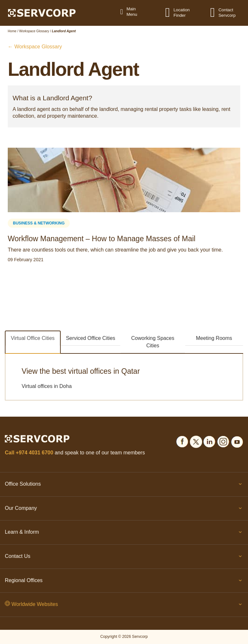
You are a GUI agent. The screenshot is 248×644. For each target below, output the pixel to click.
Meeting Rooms (214, 338)
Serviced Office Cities (91, 338)
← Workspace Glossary (35, 47)
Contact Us (124, 558)
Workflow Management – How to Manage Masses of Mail (102, 239)
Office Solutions (124, 485)
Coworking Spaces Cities (153, 342)
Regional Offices (124, 582)
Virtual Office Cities (33, 338)
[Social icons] (182, 441)
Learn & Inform (124, 533)
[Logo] (42, 13)
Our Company (124, 510)
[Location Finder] (172, 12)
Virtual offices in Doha (47, 386)
